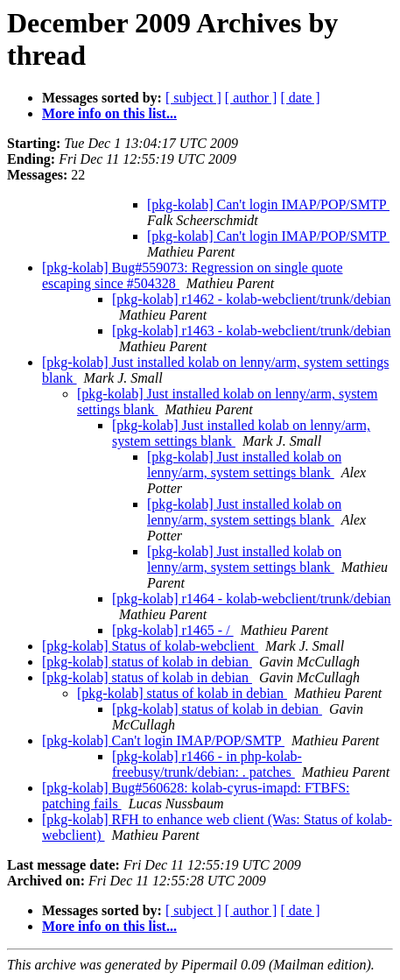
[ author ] (251, 98)
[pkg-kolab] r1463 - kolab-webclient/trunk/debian (252, 331)
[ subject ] (193, 98)
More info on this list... (109, 113)
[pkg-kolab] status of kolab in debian (147, 662)
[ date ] (300, 98)
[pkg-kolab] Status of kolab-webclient (150, 646)
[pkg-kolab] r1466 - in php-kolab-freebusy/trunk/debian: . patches (207, 764)
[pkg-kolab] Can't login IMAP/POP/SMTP (268, 204)
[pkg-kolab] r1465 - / (173, 630)
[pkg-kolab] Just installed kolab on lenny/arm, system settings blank (244, 465)
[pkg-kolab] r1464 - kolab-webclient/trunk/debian (252, 599)
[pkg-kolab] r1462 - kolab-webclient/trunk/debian (252, 299)
